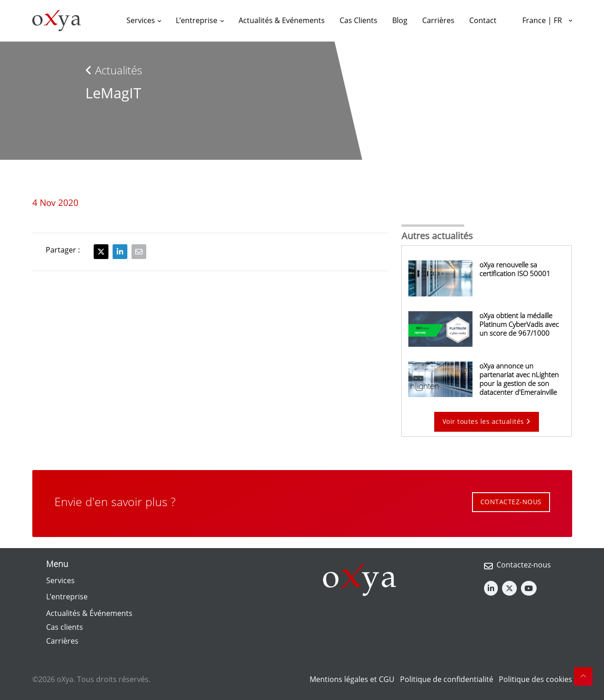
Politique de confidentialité (447, 679)
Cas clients (65, 627)
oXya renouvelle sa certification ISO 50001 (515, 269)
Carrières (62, 641)
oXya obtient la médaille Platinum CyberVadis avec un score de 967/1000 (519, 324)
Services (60, 580)
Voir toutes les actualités (487, 421)
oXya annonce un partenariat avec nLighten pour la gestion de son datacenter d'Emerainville (519, 379)
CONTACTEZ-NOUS (511, 502)
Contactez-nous (524, 565)
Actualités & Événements (89, 613)
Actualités (114, 70)
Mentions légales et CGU (352, 679)
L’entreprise (67, 597)
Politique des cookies (535, 679)
